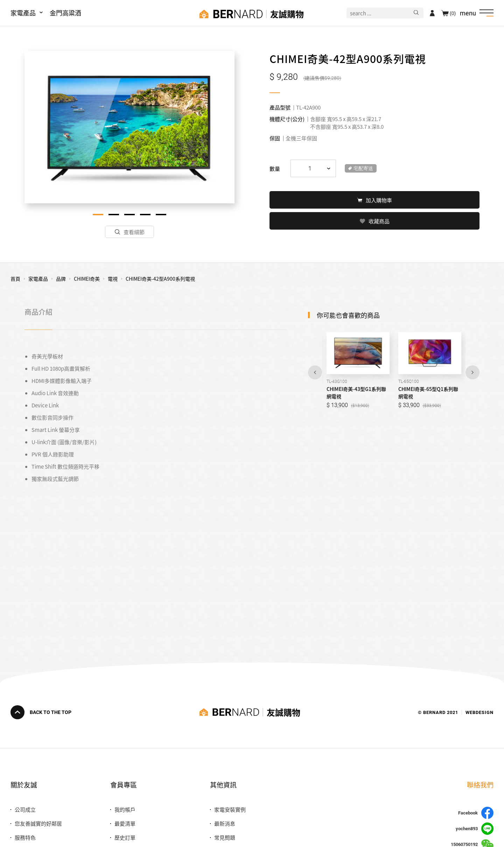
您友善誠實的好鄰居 (38, 823)
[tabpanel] (129, 127)
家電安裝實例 (230, 809)
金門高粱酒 (65, 13)
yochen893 (475, 829)
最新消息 (225, 823)
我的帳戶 (125, 809)
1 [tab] (98, 215)
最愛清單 (125, 823)
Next (472, 372)
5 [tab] (161, 215)
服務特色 (25, 837)
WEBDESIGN (479, 712)
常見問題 (225, 837)
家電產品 (23, 13)
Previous (315, 372)
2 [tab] (114, 215)
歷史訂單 (125, 837)
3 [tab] (129, 215)
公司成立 (25, 809)
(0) (453, 13)
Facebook (476, 813)
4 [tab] (145, 215)
